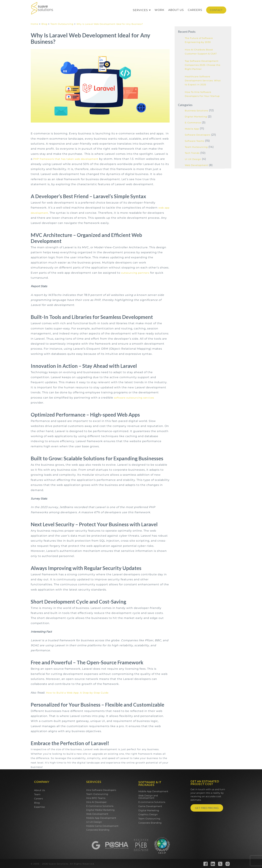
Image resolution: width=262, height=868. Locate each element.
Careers (39, 799)
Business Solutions (196, 111)
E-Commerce (193, 123)
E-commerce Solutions (152, 802)
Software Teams (194, 141)
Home (35, 24)
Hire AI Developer (96, 802)
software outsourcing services (134, 398)
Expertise (39, 807)
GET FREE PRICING (207, 808)
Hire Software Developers (101, 790)
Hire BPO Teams (96, 798)
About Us (40, 790)
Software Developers (198, 135)
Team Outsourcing (62, 24)
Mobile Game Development (102, 826)
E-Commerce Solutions (100, 806)
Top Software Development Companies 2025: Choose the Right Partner (203, 65)
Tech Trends (192, 153)
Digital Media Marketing (100, 810)
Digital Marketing (196, 117)
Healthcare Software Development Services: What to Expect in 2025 (203, 80)
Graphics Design (148, 814)
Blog (44, 24)
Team (37, 794)
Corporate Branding (98, 830)
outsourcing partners (135, 273)
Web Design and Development (148, 797)
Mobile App (192, 129)
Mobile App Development (101, 818)
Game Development (150, 806)
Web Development (196, 165)
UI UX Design (193, 159)
